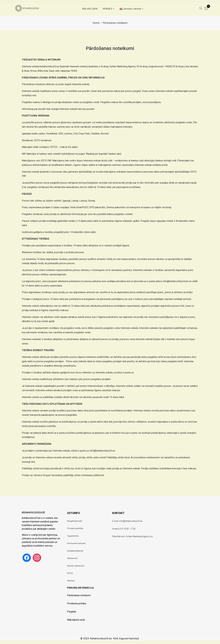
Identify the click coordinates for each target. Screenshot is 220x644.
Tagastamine (73, 536)
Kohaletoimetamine (75, 551)
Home (96, 23)
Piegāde (72, 612)
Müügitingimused (75, 521)
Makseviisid (72, 558)
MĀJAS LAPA (90, 9)
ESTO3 (70, 573)
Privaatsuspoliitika (75, 528)
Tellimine (71, 581)
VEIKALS (107, 9)
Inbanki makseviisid (76, 566)
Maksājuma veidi (76, 620)
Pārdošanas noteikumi (79, 595)
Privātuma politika (77, 603)
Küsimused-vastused (76, 543)
